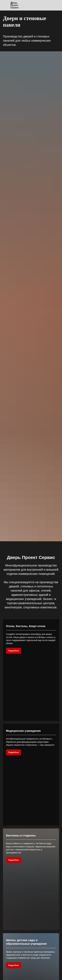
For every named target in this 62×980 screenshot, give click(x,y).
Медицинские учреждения (23, 668)
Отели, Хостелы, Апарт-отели (26, 626)
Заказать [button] (31, 907)
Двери (29, 966)
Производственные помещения (27, 838)
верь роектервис (15, 5)
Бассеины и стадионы (21, 710)
